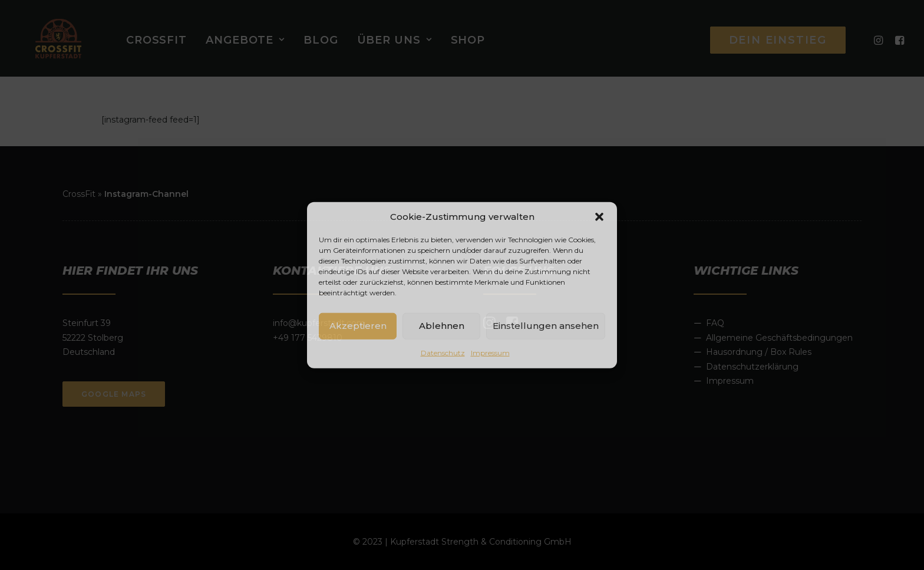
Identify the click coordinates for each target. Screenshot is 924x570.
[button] (599, 216)
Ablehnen (442, 326)
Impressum (490, 352)
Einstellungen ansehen (546, 326)
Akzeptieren (358, 326)
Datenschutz (443, 352)
